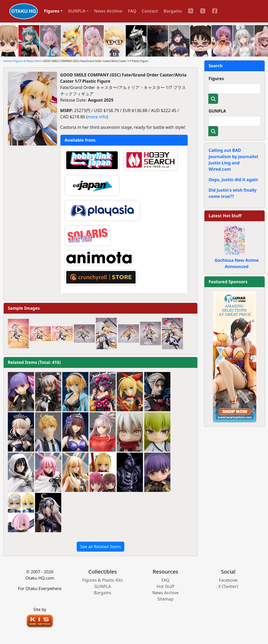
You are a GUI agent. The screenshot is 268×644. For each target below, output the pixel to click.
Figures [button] (52, 11)
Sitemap (165, 599)
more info (97, 117)
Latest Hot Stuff (225, 216)
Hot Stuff (166, 586)
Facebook (228, 580)
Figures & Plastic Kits (27, 61)
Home (7, 61)
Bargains (173, 11)
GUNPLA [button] (77, 11)
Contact (150, 11)
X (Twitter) (228, 586)
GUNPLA (217, 111)
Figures (216, 79)
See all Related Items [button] (100, 547)
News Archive (108, 11)
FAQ (132, 11)
